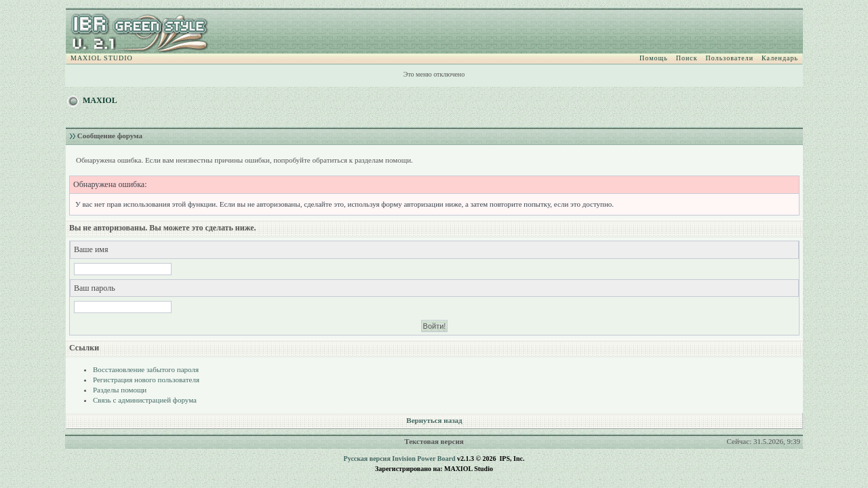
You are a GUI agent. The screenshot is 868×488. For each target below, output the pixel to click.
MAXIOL (100, 100)
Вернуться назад (434, 420)
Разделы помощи (120, 390)
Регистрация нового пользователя (146, 380)
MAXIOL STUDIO (102, 58)
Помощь (654, 58)
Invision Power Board (423, 459)
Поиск (687, 58)
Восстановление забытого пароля (146, 369)
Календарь (780, 58)
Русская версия (367, 459)
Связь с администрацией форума (145, 400)
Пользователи (730, 58)
